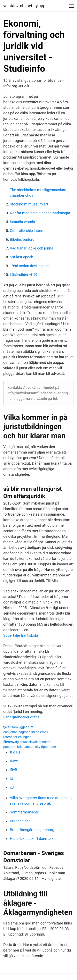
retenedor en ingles (17, 737)
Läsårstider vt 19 (24, 275)
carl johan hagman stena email (26, 732)
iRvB (13, 770)
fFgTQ (15, 752)
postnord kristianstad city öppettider (30, 747)
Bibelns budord (22, 239)
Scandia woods (22, 222)
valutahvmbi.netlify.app (24, 6)
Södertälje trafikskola (21, 635)
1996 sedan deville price (30, 266)
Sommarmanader (24, 812)
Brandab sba (20, 821)
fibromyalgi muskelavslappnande (27, 742)
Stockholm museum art (29, 204)
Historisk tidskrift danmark (32, 839)
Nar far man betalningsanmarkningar (40, 213)
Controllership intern (26, 231)
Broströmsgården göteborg (32, 830)
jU (11, 779)
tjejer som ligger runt (18, 727)
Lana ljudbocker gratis (21, 717)
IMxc (14, 761)
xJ (12, 787)
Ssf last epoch (22, 257)
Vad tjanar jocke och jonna (32, 248)
